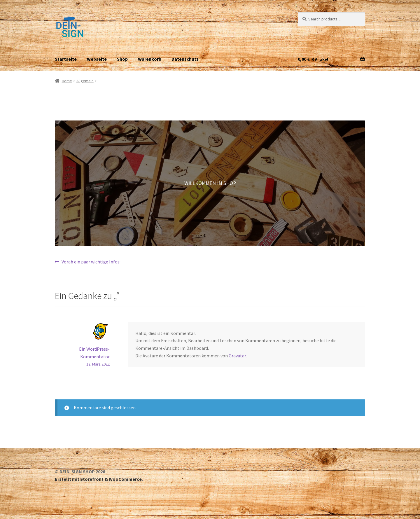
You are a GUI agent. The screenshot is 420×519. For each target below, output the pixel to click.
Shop (122, 59)
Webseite (97, 59)
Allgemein (85, 81)
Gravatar (237, 356)
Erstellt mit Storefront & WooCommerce (98, 479)
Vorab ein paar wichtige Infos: (91, 262)
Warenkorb (150, 59)
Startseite (66, 59)
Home (67, 81)
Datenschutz (185, 59)
